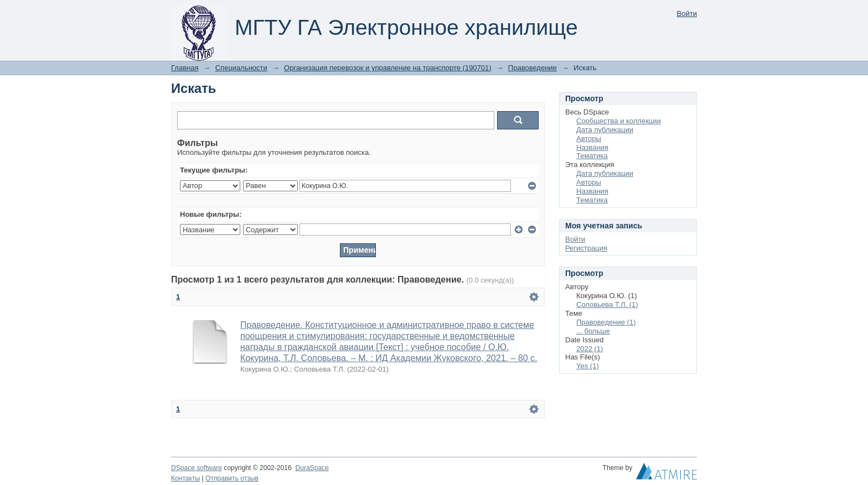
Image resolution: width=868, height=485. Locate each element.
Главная (185, 68)
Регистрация (586, 248)
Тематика (592, 156)
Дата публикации (605, 130)
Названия (592, 147)
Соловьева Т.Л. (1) (607, 304)
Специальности (241, 68)
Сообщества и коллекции (619, 121)
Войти (687, 14)
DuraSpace (312, 468)
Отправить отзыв (232, 478)
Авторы (589, 139)
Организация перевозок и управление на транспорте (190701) (388, 68)
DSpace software (197, 468)
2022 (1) (590, 349)
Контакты (185, 478)
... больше (593, 331)
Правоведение (533, 68)
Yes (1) (588, 366)
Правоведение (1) (606, 322)
